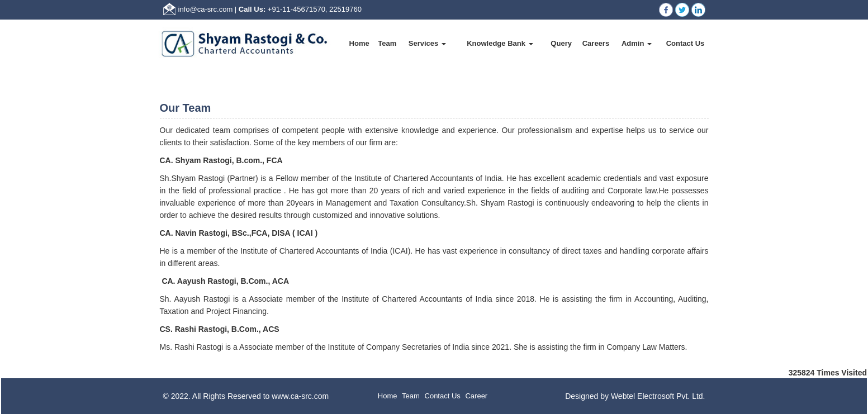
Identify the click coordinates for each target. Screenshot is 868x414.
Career (476, 396)
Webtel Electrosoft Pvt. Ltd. (658, 396)
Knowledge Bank (500, 43)
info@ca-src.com (206, 9)
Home (359, 43)
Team (387, 43)
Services (427, 43)
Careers (596, 43)
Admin (637, 43)
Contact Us (686, 43)
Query (561, 43)
